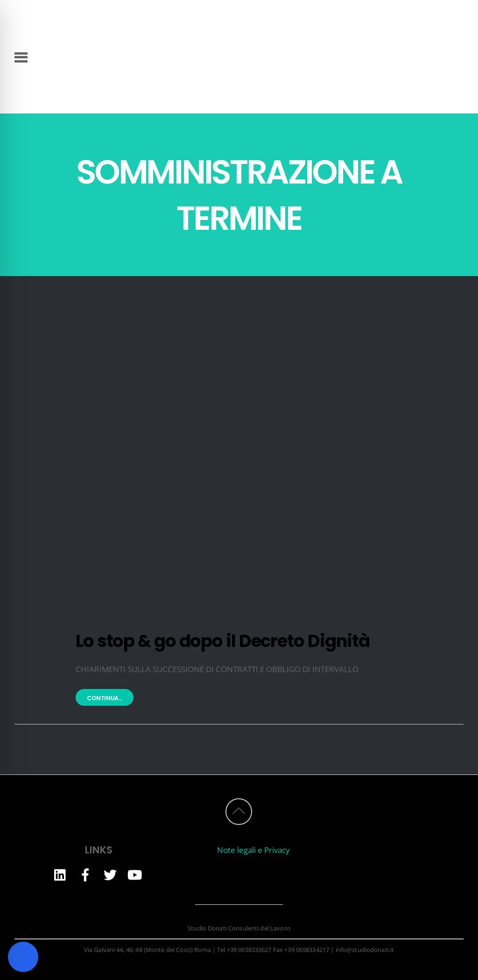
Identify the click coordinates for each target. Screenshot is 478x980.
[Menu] (21, 57)
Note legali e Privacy (253, 850)
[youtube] (135, 874)
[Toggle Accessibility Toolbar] (23, 957)
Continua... (105, 698)
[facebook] (85, 874)
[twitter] (110, 874)
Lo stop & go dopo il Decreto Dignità (223, 641)
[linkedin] (61, 874)
